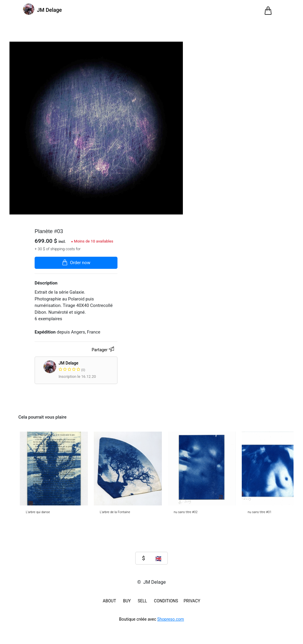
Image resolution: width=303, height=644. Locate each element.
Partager (104, 350)
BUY (127, 601)
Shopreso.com (170, 619)
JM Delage (95, 367)
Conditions (166, 601)
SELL (142, 601)
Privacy (192, 601)
